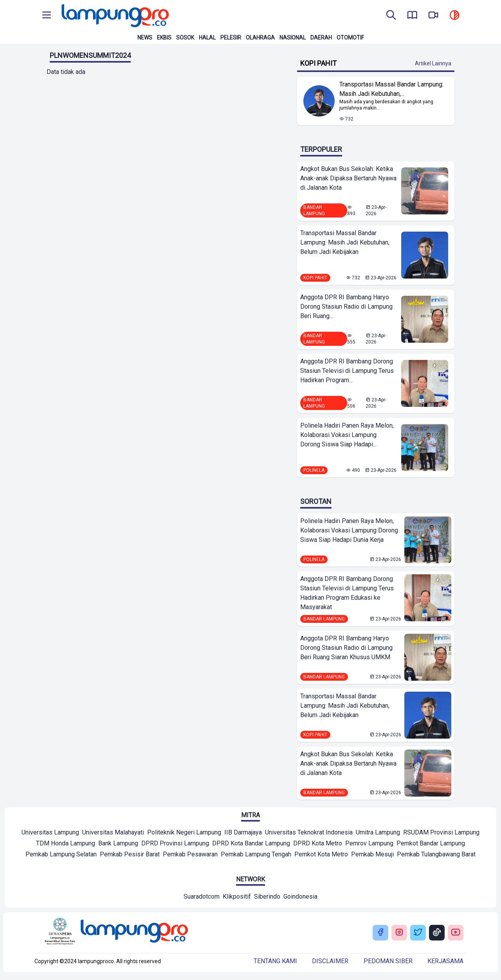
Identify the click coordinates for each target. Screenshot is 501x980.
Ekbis (164, 38)
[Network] (202, 897)
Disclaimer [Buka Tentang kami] (330, 961)
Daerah (321, 38)
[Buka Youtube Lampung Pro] (456, 933)
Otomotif (350, 38)
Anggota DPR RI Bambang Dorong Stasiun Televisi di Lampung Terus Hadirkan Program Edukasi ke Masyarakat (347, 593)
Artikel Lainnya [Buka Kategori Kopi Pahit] (433, 63)
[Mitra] (50, 833)
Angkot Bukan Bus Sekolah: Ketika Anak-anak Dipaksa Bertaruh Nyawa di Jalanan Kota (348, 178)
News (145, 38)
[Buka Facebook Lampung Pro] (380, 933)
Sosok (185, 38)
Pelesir (231, 38)
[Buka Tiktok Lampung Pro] (437, 933)
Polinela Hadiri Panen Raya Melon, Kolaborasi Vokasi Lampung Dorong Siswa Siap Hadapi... (347, 435)
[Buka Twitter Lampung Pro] (418, 933)
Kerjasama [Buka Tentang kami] (445, 961)
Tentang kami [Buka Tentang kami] (275, 961)
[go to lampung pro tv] (433, 16)
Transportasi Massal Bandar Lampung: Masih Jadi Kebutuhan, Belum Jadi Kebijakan (345, 242)
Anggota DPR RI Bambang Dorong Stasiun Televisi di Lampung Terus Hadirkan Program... (347, 371)
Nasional (293, 38)
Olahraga (260, 38)
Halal (207, 38)
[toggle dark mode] (454, 16)
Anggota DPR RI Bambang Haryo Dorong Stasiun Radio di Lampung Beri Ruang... (346, 307)
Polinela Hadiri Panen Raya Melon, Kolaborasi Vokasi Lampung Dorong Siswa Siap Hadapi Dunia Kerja (349, 530)
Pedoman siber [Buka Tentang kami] (388, 961)
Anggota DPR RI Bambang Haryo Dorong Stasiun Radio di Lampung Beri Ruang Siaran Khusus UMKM (346, 648)
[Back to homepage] (114, 16)
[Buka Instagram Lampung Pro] (399, 933)
